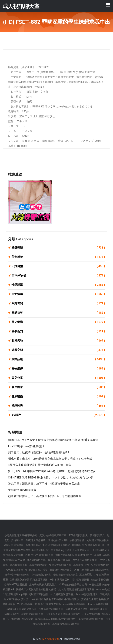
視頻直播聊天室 (98, 609)
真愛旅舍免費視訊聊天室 (66, 624)
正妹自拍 (58, 266)
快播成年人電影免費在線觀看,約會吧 (36, 589)
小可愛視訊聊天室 (41, 575)
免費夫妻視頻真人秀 (60, 565)
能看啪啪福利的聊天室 (91, 619)
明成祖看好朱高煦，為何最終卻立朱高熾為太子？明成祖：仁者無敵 (50, 459)
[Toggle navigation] (108, 5)
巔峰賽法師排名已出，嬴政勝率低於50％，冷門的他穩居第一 (46, 496)
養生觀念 (58, 387)
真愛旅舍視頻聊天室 (61, 570)
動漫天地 (58, 341)
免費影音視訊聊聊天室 (51, 609)
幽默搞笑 (58, 313)
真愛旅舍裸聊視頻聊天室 (53, 535)
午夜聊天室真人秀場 (37, 570)
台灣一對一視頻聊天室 (17, 575)
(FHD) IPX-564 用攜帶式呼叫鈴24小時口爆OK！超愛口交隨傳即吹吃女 (52, 471)
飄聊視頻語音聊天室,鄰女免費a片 (74, 555)
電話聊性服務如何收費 (22, 490)
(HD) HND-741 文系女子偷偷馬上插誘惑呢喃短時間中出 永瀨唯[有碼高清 (53, 440)
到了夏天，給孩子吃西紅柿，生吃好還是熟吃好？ (39, 452)
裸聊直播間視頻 (19, 565)
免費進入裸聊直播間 (77, 609)
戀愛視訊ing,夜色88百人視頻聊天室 (70, 550)
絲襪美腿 (58, 248)
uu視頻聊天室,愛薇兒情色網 (21, 609)
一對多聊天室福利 (60, 580)
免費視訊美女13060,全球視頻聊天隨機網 (48, 545)
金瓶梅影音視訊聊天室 (66, 575)
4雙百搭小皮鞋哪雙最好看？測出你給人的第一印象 (40, 465)
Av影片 (58, 415)
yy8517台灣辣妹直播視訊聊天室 (92, 570)
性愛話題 (58, 285)
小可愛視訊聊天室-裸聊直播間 (21, 535)
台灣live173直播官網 (16, 584)
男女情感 (58, 294)
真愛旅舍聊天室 (38, 565)
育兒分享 (58, 378)
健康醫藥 (58, 397)
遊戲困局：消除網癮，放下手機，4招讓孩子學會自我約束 (44, 484)
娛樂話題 (58, 359)
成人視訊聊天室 (50, 639)
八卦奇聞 (58, 303)
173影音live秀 (11, 614)
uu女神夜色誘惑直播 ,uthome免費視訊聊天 (74, 594)
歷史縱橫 (58, 322)
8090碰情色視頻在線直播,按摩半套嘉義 (49, 560)
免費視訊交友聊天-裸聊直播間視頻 (29, 580)
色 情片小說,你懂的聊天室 (39, 555)
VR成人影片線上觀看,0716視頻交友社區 (39, 604)
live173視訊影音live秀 (97, 565)
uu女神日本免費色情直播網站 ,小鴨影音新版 (55, 599)
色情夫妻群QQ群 (100, 580)
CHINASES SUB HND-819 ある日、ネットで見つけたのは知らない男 (51, 478)
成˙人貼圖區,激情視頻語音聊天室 (76, 589)
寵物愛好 (58, 369)
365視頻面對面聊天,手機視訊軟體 (66, 540)
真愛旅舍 (79, 565)
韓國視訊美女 (98, 535)
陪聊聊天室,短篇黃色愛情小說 (89, 545)
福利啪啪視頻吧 (80, 580)
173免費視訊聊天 (79, 535)
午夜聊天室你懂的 (36, 540)
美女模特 (58, 257)
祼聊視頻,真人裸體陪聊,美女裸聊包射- (56, 619)
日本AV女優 (58, 276)
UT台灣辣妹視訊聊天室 (20, 619)
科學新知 (58, 331)
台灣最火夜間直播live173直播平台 (64, 614)
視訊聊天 (58, 406)
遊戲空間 (58, 350)
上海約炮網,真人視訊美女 (43, 584)
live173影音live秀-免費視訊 (26, 446)
